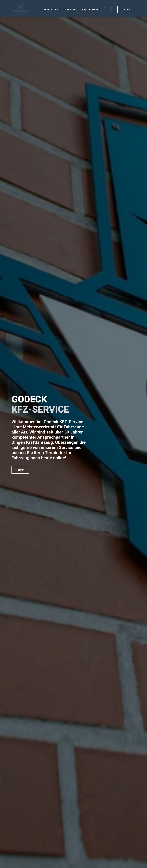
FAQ (84, 10)
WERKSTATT (72, 10)
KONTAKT (94, 10)
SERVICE (47, 10)
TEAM (58, 10)
